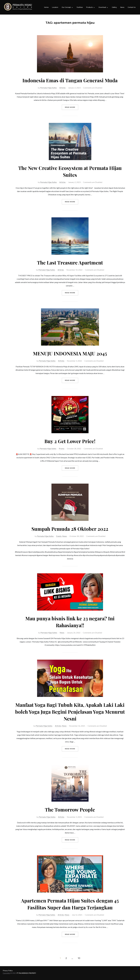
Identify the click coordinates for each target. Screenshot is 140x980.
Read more (72, 107)
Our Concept (67, 7)
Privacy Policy (8, 971)
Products (91, 7)
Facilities (80, 7)
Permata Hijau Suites (49, 88)
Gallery (114, 7)
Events (59, 536)
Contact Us (132, 7)
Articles (62, 88)
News (122, 7)
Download (103, 7)
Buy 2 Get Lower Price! (70, 441)
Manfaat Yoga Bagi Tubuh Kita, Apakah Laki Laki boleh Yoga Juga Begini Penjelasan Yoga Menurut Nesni (70, 712)
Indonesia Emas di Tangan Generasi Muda (70, 80)
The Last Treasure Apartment (70, 263)
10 (79, 958)
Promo (62, 449)
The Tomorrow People (70, 810)
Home (46, 7)
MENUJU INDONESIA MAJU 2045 (70, 353)
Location (55, 7)
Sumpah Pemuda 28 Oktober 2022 (70, 529)
